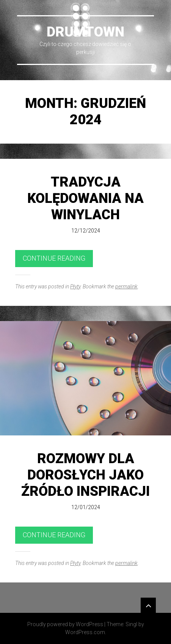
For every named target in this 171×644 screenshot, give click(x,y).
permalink (126, 286)
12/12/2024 (86, 231)
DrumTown (85, 32)
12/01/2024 (86, 507)
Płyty (75, 286)
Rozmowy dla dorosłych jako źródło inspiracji (85, 475)
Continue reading (54, 258)
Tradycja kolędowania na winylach (85, 198)
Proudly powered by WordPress (65, 624)
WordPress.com (85, 632)
